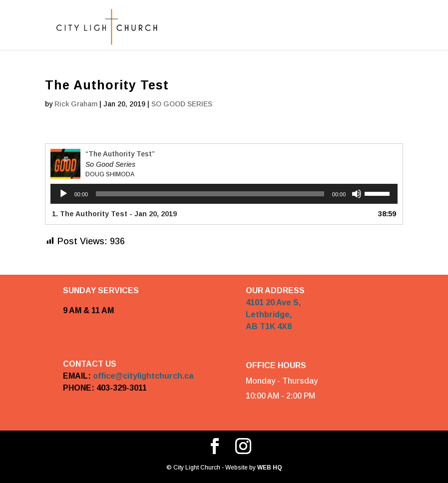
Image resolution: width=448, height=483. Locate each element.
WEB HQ (269, 468)
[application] (224, 194)
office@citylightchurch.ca (143, 376)
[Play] (63, 194)
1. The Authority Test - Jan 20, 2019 (114, 214)
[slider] (210, 194)
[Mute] (357, 194)
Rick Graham (76, 104)
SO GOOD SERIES (182, 104)
